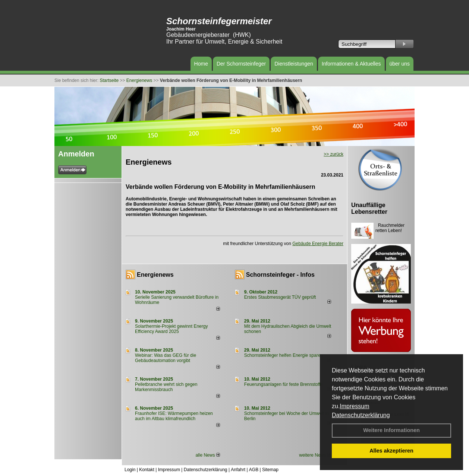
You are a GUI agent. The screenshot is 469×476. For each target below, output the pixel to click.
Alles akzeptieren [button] (391, 451)
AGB (254, 470)
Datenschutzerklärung (361, 415)
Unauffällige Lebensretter (369, 208)
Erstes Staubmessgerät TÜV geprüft (280, 297)
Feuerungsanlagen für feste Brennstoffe (284, 384)
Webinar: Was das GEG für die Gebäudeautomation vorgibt (166, 358)
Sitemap (270, 470)
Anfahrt (238, 470)
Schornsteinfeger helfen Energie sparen (284, 355)
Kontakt (147, 470)
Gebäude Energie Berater (318, 244)
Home (201, 64)
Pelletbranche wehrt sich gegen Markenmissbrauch (166, 387)
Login (130, 470)
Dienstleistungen (294, 64)
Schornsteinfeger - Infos (280, 275)
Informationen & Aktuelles (351, 64)
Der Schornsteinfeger (241, 64)
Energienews (155, 275)
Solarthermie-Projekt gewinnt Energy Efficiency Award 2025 (171, 329)
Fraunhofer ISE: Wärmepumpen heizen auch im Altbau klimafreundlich (174, 416)
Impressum (354, 406)
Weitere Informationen (391, 430)
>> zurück (333, 154)
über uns (400, 64)
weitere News (315, 455)
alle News (207, 455)
